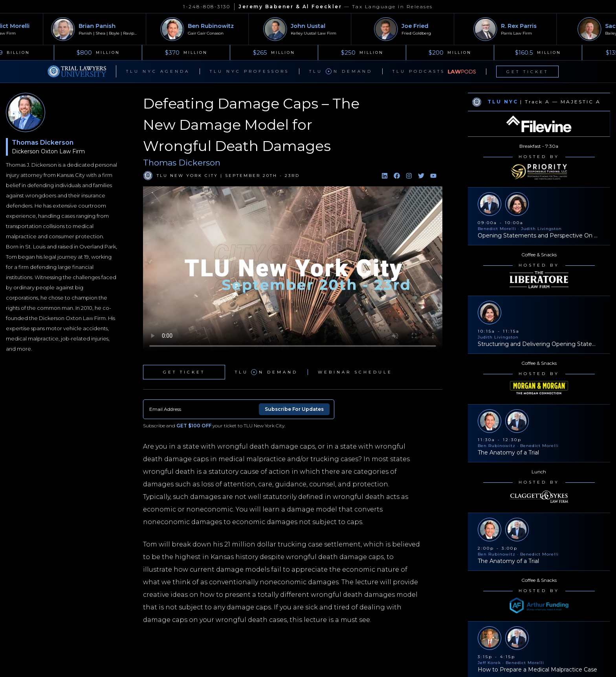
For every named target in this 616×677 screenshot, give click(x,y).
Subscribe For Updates (294, 409)
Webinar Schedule (355, 372)
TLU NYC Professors (249, 71)
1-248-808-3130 (207, 6)
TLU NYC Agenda (158, 71)
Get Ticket (527, 71)
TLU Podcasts (434, 72)
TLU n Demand (341, 71)
